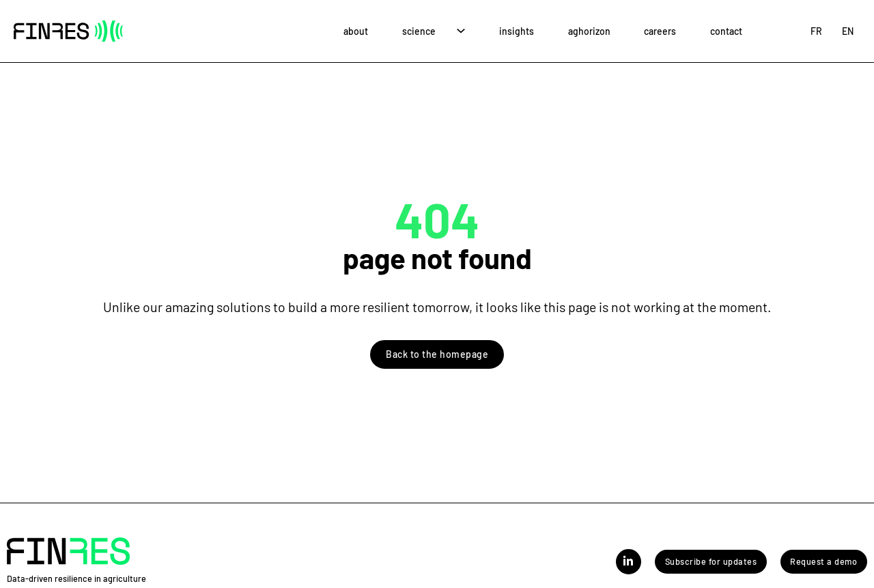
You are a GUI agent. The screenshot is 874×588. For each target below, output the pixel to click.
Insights (517, 31)
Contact (726, 31)
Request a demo (823, 561)
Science (419, 31)
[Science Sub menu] (461, 31)
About (356, 31)
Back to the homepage (437, 354)
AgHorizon (589, 31)
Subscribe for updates (711, 561)
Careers (660, 31)
